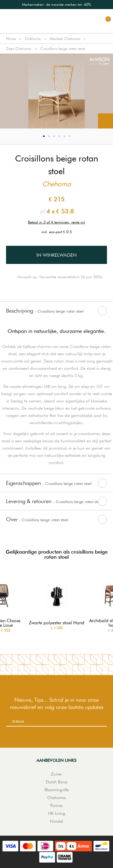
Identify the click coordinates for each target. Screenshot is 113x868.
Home (11, 39)
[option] (56, 5)
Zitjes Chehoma (19, 49)
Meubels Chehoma (65, 39)
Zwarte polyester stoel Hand (57, 623)
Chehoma (33, 39)
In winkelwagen (56, 255)
